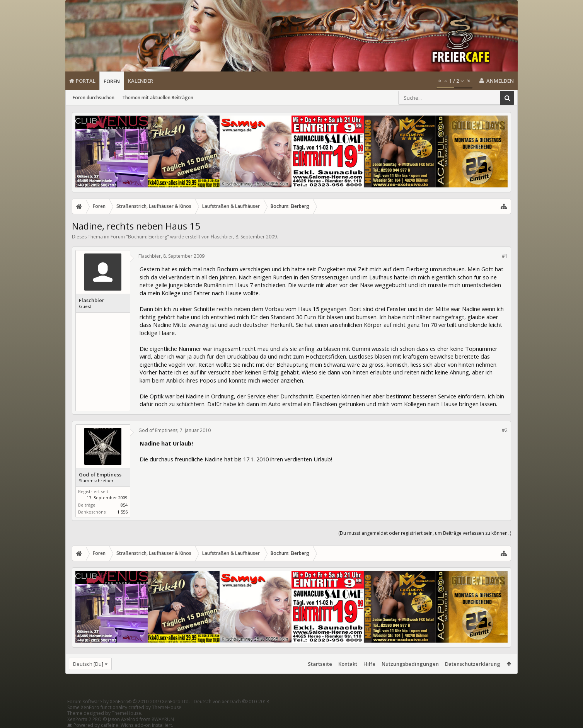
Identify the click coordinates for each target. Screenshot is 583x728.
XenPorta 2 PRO (84, 719)
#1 (505, 256)
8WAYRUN (163, 719)
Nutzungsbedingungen (410, 664)
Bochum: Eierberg (147, 237)
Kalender (141, 81)
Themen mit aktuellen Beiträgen (158, 98)
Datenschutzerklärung (473, 664)
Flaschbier (222, 237)
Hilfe (369, 664)
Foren (112, 81)
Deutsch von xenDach (231, 702)
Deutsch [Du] (88, 664)
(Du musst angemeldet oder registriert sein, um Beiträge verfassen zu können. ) (425, 533)
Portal (86, 81)
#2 (505, 430)
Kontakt (348, 664)
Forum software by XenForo (129, 702)
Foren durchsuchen (94, 98)
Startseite (320, 664)
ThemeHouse (167, 707)
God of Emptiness (100, 475)
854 (124, 505)
